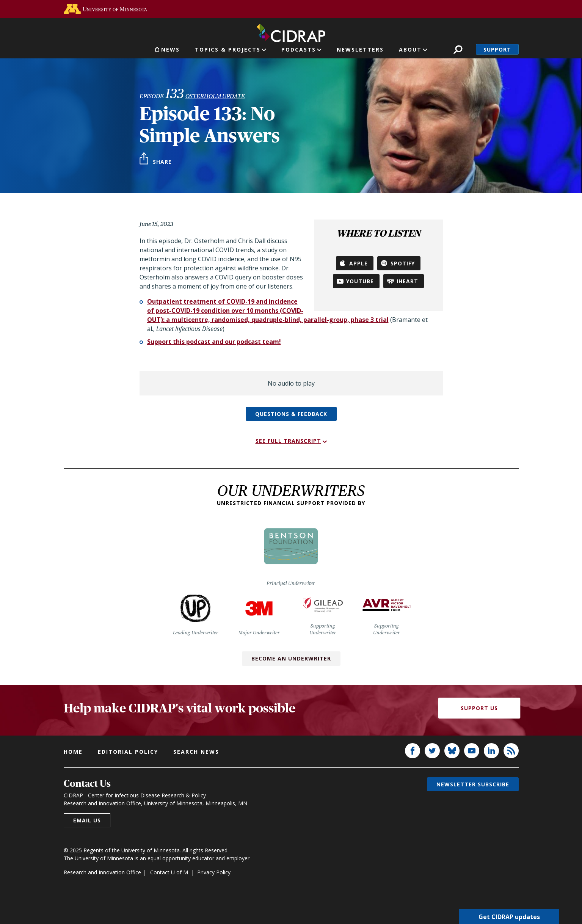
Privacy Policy (214, 872)
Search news (196, 752)
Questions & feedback (291, 414)
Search (458, 49)
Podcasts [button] (299, 49)
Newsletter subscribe (473, 784)
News (170, 49)
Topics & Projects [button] (228, 49)
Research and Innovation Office (102, 872)
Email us (87, 820)
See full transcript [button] (288, 441)
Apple (358, 263)
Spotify (403, 263)
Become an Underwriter (291, 658)
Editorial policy (128, 752)
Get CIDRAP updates (509, 916)
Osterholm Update (215, 96)
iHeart (407, 281)
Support (497, 49)
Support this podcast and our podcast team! (214, 342)
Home (73, 752)
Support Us (479, 708)
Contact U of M (169, 872)
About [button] (410, 49)
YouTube (360, 281)
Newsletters (360, 49)
